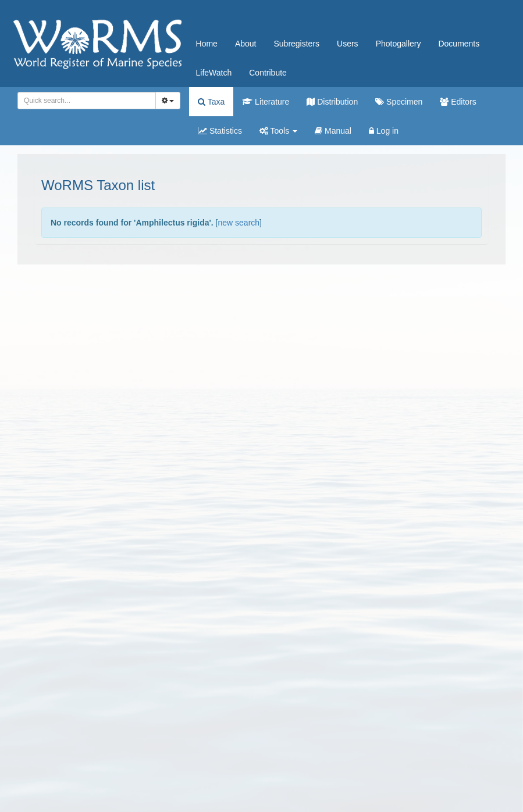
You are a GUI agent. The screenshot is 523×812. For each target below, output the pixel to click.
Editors (458, 102)
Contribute (268, 73)
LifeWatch (214, 73)
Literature (266, 102)
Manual (333, 131)
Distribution (332, 102)
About (246, 44)
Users (348, 44)
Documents (459, 44)
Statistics (220, 131)
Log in (384, 131)
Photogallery (399, 44)
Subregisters (296, 44)
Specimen (399, 102)
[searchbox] (85, 101)
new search (239, 223)
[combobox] (87, 101)
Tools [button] (278, 131)
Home (207, 44)
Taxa (211, 102)
